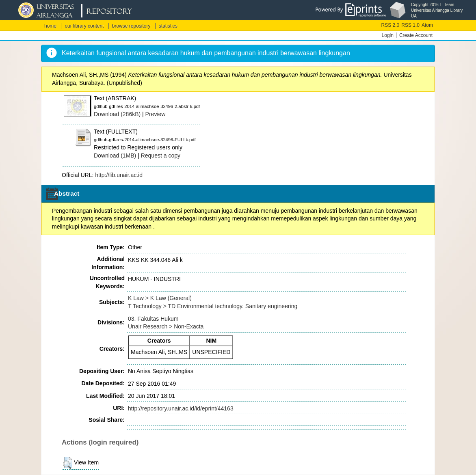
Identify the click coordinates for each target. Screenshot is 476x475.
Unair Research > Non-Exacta (166, 326)
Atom (427, 25)
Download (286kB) (117, 114)
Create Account (416, 35)
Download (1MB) (115, 155)
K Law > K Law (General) (160, 298)
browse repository (131, 26)
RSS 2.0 (391, 25)
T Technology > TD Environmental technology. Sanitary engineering (213, 306)
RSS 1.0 (410, 25)
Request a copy (161, 155)
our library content (84, 26)
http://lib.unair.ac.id (119, 175)
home (50, 26)
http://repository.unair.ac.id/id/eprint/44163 (181, 408)
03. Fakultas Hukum (153, 319)
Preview (156, 114)
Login (388, 35)
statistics (168, 26)
